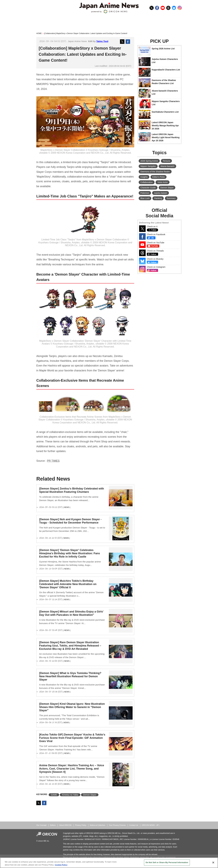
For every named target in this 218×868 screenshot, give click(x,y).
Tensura (166, 161)
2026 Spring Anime (149, 161)
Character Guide (148, 188)
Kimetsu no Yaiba (70, 795)
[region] (109, 863)
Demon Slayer (90, 795)
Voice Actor (163, 182)
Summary (171, 198)
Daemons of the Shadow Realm (155, 172)
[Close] (213, 863)
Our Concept (41, 825)
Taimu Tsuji (102, 41)
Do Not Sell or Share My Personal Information (167, 862)
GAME (54, 795)
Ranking (158, 198)
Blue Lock (145, 198)
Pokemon (145, 193)
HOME (39, 33)
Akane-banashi (167, 166)
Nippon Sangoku (148, 166)
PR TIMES (53, 461)
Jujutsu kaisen (161, 193)
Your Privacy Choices (117, 825)
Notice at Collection (98, 825)
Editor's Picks (159, 177)
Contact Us (134, 825)
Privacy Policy (81, 825)
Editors (53, 825)
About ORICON (65, 825)
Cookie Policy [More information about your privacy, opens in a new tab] (61, 865)
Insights (144, 177)
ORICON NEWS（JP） (151, 825)
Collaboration (147, 182)
